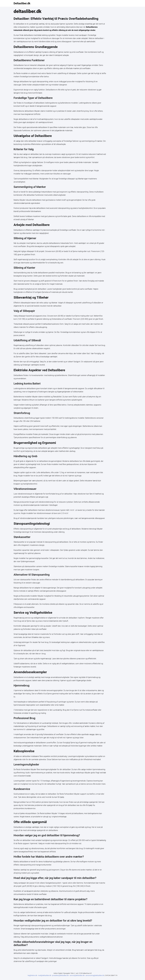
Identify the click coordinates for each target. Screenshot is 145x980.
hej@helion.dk (32, 975)
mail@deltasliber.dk (45, 975)
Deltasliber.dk (22, 3)
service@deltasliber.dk (77, 975)
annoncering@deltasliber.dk (95, 975)
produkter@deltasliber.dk (61, 975)
